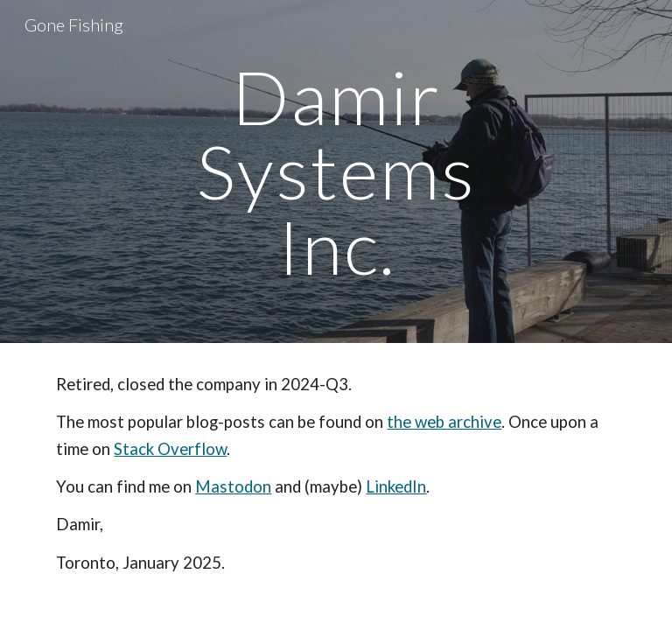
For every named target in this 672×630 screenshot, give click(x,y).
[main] (336, 171)
